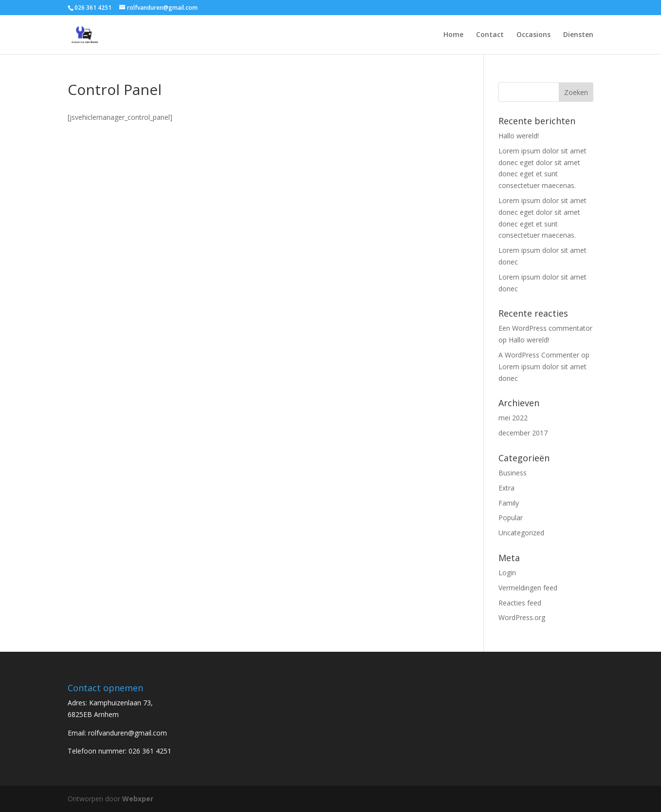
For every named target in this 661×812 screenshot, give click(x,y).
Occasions (533, 35)
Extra (506, 488)
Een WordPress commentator (545, 328)
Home (453, 35)
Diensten (578, 35)
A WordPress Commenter (539, 355)
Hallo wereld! (519, 136)
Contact (490, 35)
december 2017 (523, 433)
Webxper (138, 799)
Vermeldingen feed (528, 588)
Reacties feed (520, 603)
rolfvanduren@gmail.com (128, 733)
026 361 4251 (150, 751)
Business (513, 473)
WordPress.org (522, 617)
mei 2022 (513, 418)
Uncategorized (521, 533)
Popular (511, 518)
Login (507, 573)
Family (509, 503)
